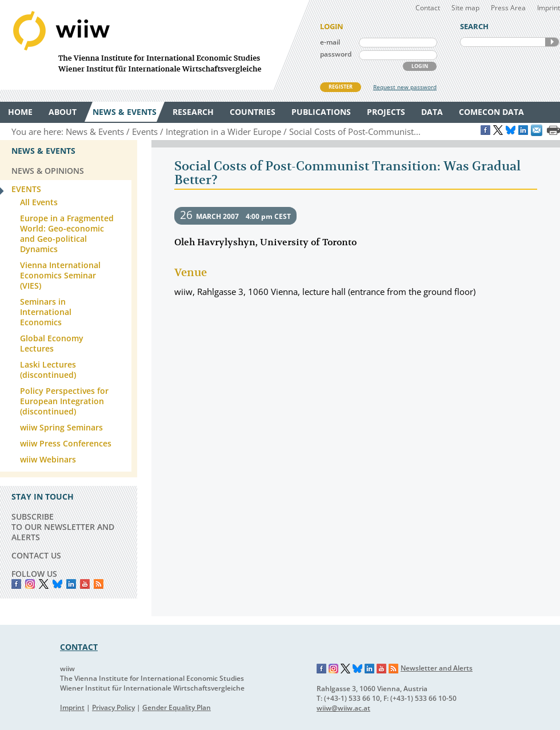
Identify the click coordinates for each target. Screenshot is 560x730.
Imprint (549, 8)
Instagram (334, 669)
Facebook (16, 584)
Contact (428, 8)
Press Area (508, 8)
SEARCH (552, 42)
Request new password (405, 87)
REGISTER (341, 87)
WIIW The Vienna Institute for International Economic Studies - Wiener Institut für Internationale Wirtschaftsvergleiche (154, 45)
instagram (30, 584)
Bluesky (57, 584)
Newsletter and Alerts (437, 668)
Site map (465, 8)
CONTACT (79, 647)
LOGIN (420, 66)
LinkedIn (71, 584)
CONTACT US (36, 555)
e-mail (330, 42)
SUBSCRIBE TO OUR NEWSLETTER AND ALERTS (63, 527)
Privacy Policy (113, 707)
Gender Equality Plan (177, 707)
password (336, 54)
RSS (99, 584)
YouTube (85, 584)
